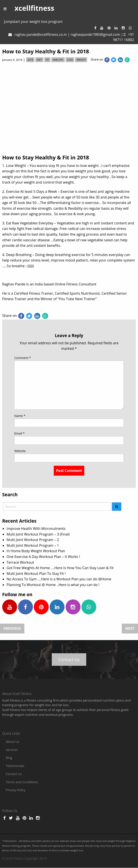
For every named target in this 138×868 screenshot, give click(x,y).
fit (47, 60)
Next (130, 629)
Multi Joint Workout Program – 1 (33, 545)
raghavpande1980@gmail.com (95, 34)
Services (12, 750)
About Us (13, 742)
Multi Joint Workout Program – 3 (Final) (38, 534)
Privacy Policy (16, 790)
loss (70, 60)
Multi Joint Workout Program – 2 (33, 540)
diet (39, 60)
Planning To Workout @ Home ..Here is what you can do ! (53, 585)
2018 (30, 60)
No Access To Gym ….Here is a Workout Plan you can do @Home (59, 579)
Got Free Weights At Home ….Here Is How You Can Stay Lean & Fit (60, 568)
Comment (23, 358)
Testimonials (15, 766)
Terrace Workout (20, 562)
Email (19, 433)
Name (20, 416)
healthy (58, 60)
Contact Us (69, 660)
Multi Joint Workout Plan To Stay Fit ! (36, 574)
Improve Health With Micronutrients (36, 529)
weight (81, 60)
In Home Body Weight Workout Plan (36, 551)
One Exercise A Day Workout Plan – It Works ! (43, 557)
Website (20, 451)
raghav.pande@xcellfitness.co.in (41, 34)
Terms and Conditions (22, 782)
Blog (9, 758)
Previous (12, 629)
